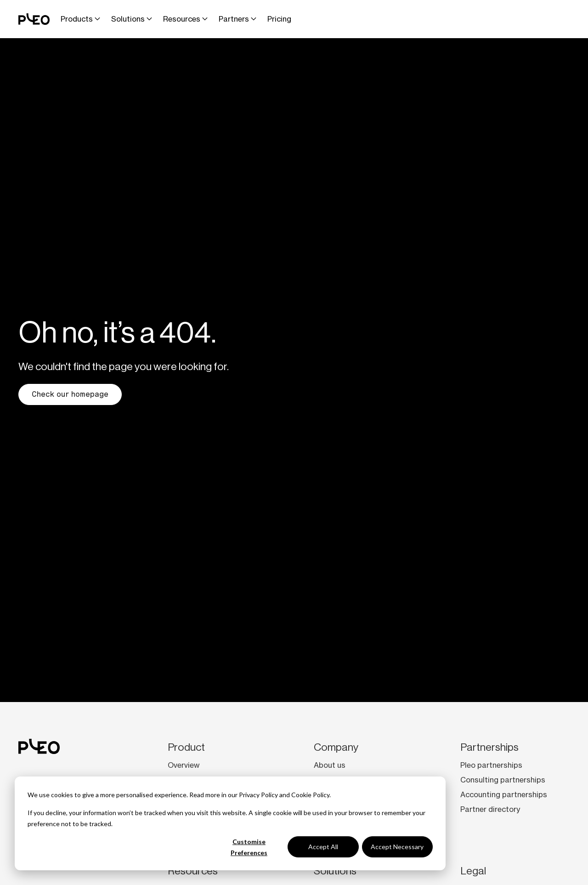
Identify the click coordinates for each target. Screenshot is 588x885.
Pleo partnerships (491, 765)
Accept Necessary (397, 847)
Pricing (279, 19)
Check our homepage (70, 394)
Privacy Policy (258, 795)
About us (330, 765)
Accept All (323, 847)
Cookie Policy (310, 795)
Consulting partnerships (503, 780)
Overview (184, 765)
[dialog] (230, 823)
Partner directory (490, 809)
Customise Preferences (249, 847)
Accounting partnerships (504, 794)
